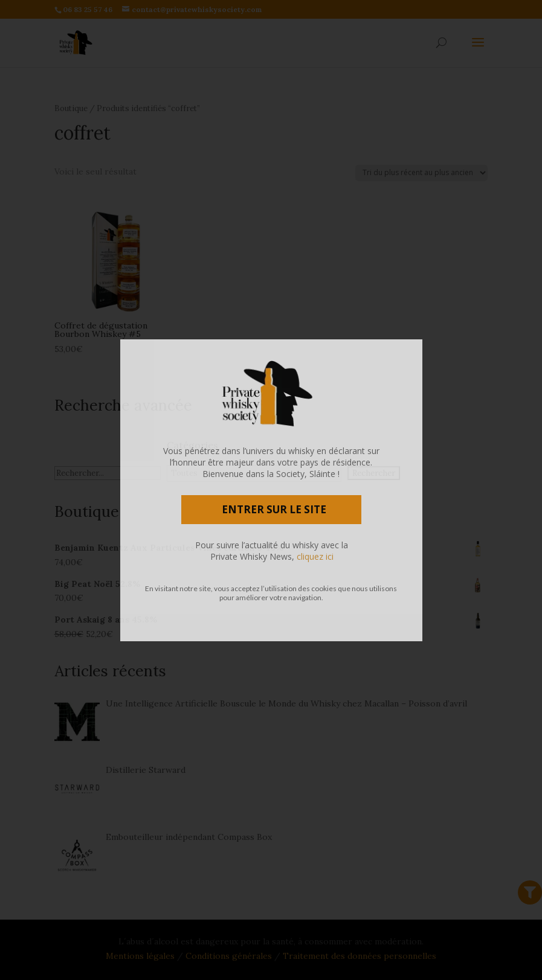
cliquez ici (315, 556)
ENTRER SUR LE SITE (274, 509)
